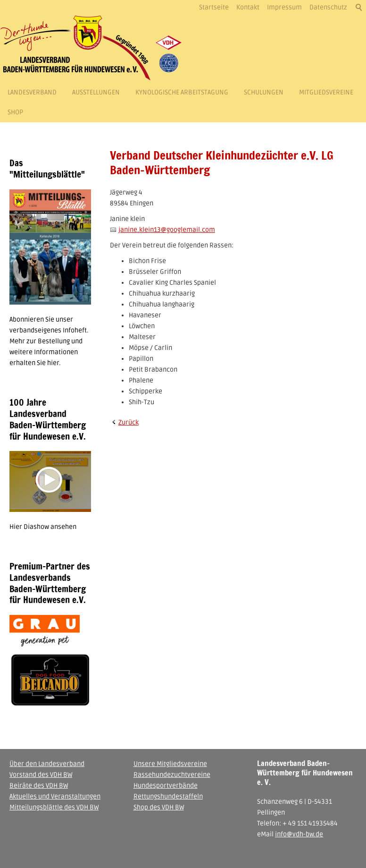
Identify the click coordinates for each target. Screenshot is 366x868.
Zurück (129, 422)
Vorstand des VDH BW (41, 775)
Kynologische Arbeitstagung (182, 92)
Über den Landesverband (47, 764)
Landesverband (32, 92)
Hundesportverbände (166, 786)
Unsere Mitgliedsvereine (170, 764)
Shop (15, 112)
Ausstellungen (96, 92)
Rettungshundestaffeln (168, 796)
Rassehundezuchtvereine (172, 775)
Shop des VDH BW (159, 807)
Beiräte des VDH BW (39, 786)
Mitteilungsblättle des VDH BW (54, 807)
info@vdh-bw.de (299, 834)
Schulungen (264, 92)
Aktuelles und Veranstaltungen (55, 796)
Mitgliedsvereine (326, 92)
